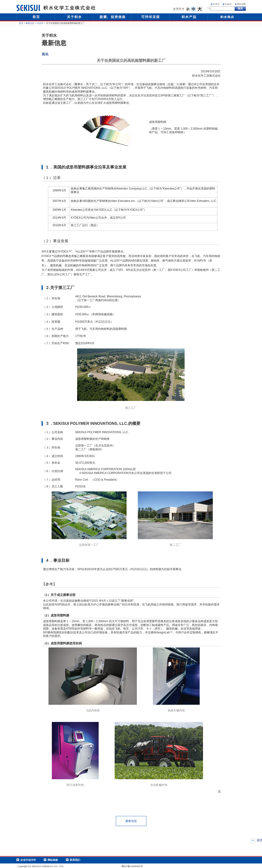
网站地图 (241, 4)
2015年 (40, 23)
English (228, 4)
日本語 (216, 4)
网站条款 (53, 860)
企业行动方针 (28, 860)
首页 (21, 23)
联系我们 (75, 860)
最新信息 (30, 23)
